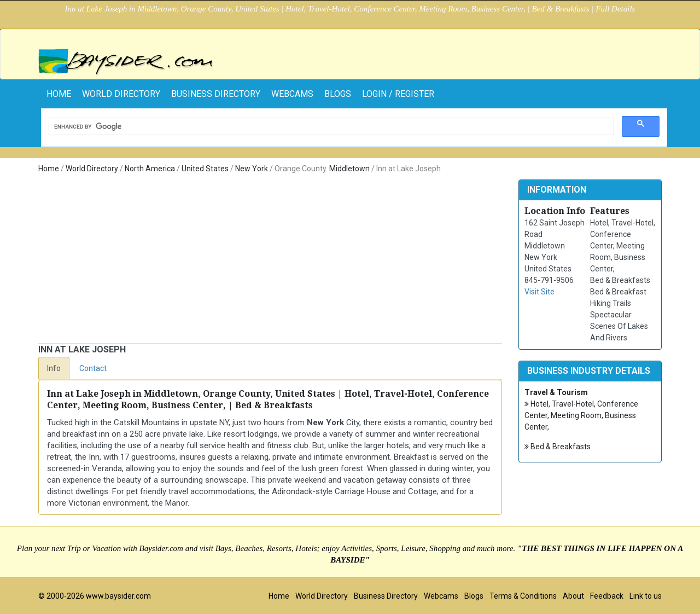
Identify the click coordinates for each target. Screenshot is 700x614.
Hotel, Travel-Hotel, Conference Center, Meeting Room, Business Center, (581, 415)
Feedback (607, 596)
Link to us (646, 596)
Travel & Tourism (556, 392)
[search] (330, 127)
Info (54, 368)
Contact (93, 368)
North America (150, 169)
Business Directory (216, 94)
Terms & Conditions (523, 596)
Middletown (349, 169)
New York (252, 169)
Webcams (292, 94)
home (59, 94)
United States (205, 169)
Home (49, 169)
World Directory (121, 94)
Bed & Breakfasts (558, 447)
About (573, 596)
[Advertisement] (270, 262)
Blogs (338, 94)
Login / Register (398, 94)
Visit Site (539, 292)
